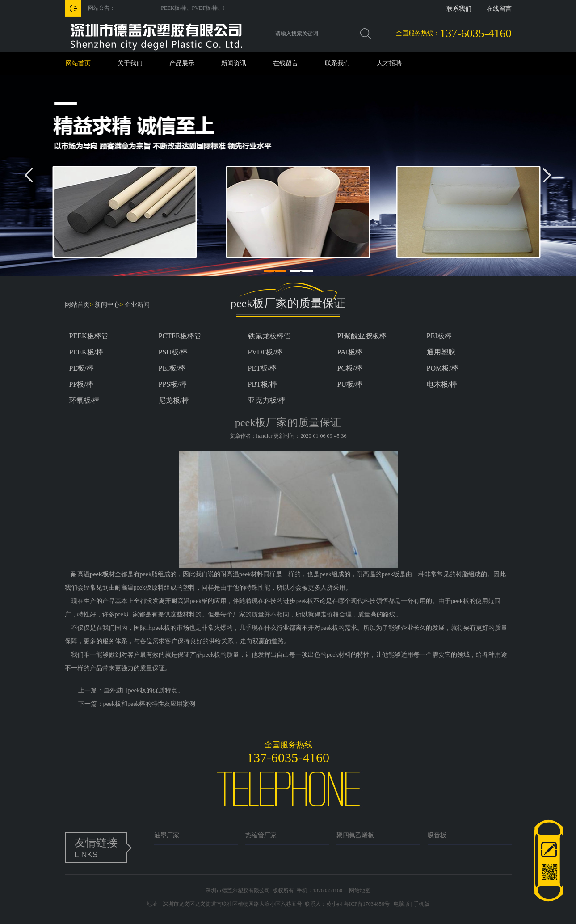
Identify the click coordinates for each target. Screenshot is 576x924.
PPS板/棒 (173, 384)
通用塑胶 (441, 352)
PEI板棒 (439, 336)
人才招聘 (389, 63)
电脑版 (402, 904)
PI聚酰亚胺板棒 (362, 336)
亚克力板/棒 (267, 400)
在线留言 (499, 9)
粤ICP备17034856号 (367, 904)
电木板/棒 (442, 384)
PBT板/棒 (263, 384)
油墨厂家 (167, 835)
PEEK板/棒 (86, 352)
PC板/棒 (350, 368)
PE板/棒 (82, 368)
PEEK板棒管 (89, 336)
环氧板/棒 (84, 400)
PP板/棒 (81, 384)
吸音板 (437, 835)
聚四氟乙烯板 (355, 835)
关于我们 (130, 63)
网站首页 (78, 63)
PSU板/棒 (173, 352)
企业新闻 (137, 305)
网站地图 (360, 890)
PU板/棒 (350, 384)
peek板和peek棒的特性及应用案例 (149, 704)
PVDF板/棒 (265, 352)
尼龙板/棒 (174, 400)
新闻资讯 (234, 63)
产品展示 (182, 63)
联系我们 (459, 9)
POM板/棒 (443, 368)
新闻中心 (107, 305)
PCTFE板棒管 (180, 336)
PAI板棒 (350, 352)
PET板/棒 (263, 368)
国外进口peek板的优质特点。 (143, 690)
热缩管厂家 (261, 835)
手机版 (421, 904)
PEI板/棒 (172, 368)
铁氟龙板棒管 (269, 336)
